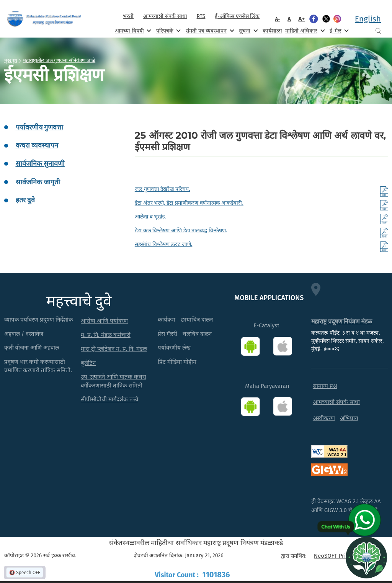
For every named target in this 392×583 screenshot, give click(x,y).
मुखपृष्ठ (11, 60)
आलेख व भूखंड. (150, 217)
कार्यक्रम (167, 320)
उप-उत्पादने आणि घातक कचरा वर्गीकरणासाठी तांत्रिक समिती (114, 381)
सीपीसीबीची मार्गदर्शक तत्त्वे (109, 399)
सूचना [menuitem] (247, 30)
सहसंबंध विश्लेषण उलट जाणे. (164, 244)
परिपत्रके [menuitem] (168, 30)
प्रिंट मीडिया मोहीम (177, 362)
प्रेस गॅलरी (167, 334)
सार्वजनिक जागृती (38, 182)
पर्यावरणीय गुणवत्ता (39, 127)
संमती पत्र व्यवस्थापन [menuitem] (209, 30)
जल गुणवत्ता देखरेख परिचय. (163, 189)
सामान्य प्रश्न (325, 386)
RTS (201, 16)
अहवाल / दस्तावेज (24, 334)
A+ (302, 19)
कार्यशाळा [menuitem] (272, 31)
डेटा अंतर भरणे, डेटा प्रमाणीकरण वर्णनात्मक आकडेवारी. (189, 203)
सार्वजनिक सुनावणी (40, 164)
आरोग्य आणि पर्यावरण (104, 321)
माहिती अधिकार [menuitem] (304, 30)
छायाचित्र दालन (197, 320)
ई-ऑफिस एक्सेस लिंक (237, 16)
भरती (128, 16)
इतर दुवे (25, 200)
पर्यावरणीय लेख (174, 348)
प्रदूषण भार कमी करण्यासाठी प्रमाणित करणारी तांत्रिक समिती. (38, 366)
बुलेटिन (88, 363)
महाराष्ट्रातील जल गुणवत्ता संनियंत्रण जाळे (59, 60)
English (368, 19)
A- (277, 19)
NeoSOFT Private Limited (346, 556)
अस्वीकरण (324, 418)
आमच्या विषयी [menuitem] (132, 30)
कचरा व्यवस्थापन (37, 145)
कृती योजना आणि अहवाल (32, 348)
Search (378, 31)
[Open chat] (366, 557)
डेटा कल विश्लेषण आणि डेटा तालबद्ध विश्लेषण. (181, 231)
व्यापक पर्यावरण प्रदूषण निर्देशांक (39, 320)
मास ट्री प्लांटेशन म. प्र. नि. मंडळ (114, 349)
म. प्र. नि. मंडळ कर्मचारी (106, 335)
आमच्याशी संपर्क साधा (165, 16)
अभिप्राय (349, 418)
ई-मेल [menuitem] (338, 30)
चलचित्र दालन (197, 334)
